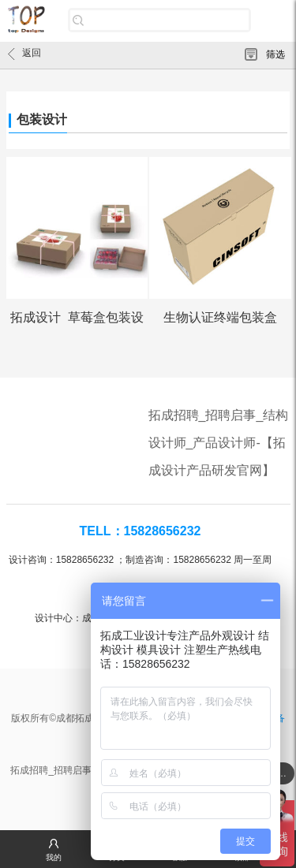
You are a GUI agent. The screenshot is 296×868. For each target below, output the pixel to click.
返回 (24, 54)
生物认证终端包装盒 (220, 317)
